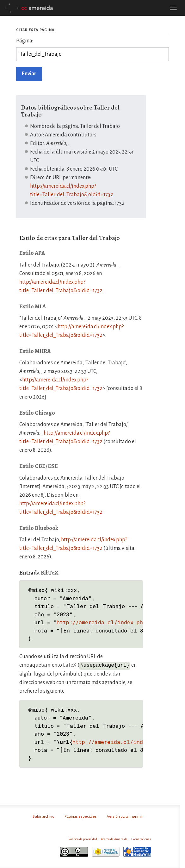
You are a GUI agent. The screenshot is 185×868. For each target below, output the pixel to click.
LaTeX (70, 665)
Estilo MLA (33, 306)
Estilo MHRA (35, 351)
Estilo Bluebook (39, 528)
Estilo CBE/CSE (39, 466)
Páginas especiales (81, 816)
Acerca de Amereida (114, 839)
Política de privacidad (83, 839)
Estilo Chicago (37, 413)
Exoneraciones (141, 839)
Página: (25, 41)
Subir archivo (43, 816)
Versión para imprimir (125, 816)
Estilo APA (32, 253)
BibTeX (50, 573)
